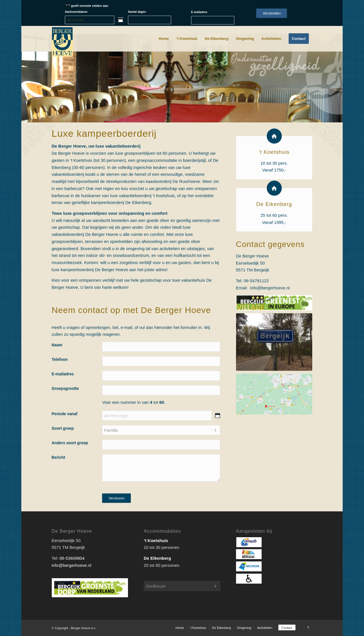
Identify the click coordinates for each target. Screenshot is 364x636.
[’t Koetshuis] (274, 160)
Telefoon (60, 371)
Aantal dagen (137, 12)
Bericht (59, 468)
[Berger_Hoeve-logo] (62, 42)
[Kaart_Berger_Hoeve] (274, 418)
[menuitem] (164, 39)
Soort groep (63, 439)
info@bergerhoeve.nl (270, 312)
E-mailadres (200, 12)
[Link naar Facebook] (308, 627)
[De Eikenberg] (274, 212)
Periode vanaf (65, 425)
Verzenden (272, 13)
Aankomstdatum (76, 12)
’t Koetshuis (274, 176)
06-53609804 (72, 558)
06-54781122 (256, 304)
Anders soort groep (70, 454)
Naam (57, 356)
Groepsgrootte (65, 400)
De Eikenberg (274, 228)
